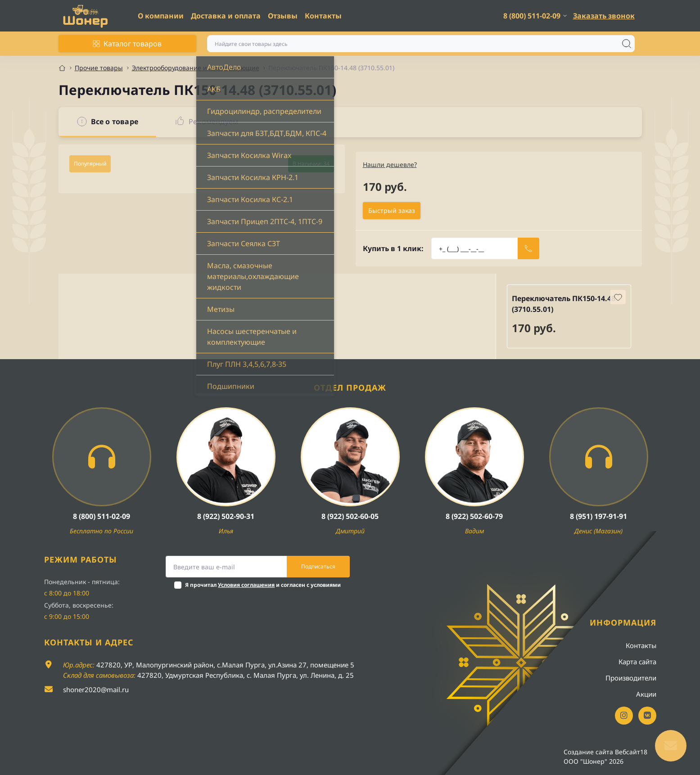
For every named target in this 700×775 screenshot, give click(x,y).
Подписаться (318, 566)
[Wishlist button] (618, 297)
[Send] (528, 248)
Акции (646, 694)
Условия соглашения (246, 585)
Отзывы (283, 16)
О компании (161, 16)
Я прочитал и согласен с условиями (263, 585)
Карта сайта (637, 662)
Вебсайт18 (631, 752)
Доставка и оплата (226, 16)
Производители (631, 678)
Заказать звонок (604, 16)
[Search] (627, 44)
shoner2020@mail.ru (96, 689)
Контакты (323, 16)
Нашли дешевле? (390, 164)
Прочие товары (99, 68)
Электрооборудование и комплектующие (196, 68)
